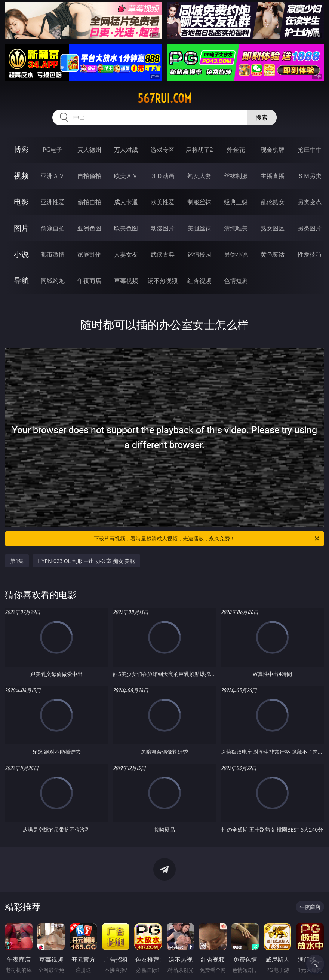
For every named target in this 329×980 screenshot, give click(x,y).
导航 (21, 280)
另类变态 (310, 202)
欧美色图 (126, 228)
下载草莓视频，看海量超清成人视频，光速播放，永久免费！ (207, 539)
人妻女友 (126, 254)
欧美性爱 (163, 202)
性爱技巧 (310, 254)
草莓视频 (126, 281)
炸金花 (236, 150)
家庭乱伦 (89, 254)
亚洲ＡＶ (53, 176)
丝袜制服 (236, 176)
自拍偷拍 (89, 176)
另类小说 (236, 254)
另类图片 (310, 228)
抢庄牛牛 (310, 150)
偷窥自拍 (53, 228)
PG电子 (53, 150)
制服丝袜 (199, 202)
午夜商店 (89, 281)
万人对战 (126, 150)
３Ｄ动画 (163, 176)
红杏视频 (199, 281)
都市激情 (53, 254)
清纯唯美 (236, 228)
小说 (21, 254)
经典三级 (236, 202)
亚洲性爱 (53, 202)
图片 (21, 228)
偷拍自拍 (89, 202)
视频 (21, 176)
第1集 (17, 561)
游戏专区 (163, 150)
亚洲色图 (89, 228)
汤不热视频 (163, 281)
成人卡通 (126, 202)
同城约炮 (53, 281)
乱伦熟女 (273, 202)
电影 (21, 202)
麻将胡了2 (199, 150)
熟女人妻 (199, 176)
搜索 (262, 117)
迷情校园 (199, 254)
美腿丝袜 (199, 228)
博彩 (21, 149)
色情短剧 (236, 281)
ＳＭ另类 (310, 176)
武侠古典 (163, 254)
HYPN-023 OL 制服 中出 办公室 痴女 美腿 (86, 561)
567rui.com (164, 98)
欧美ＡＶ (126, 176)
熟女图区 (273, 228)
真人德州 (89, 150)
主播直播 (273, 176)
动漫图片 (163, 228)
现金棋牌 (273, 150)
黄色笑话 (273, 254)
